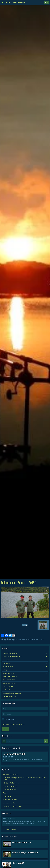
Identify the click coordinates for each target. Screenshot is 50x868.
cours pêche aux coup (10, 653)
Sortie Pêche (7, 796)
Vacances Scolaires (9, 803)
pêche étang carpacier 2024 (22, 842)
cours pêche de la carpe (11, 660)
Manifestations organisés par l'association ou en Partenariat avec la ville (25, 779)
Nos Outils (7, 663)
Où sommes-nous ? (10, 683)
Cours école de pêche (10, 786)
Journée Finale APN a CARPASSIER (14, 754)
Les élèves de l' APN (10, 696)
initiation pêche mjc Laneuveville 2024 (25, 853)
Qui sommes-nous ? (10, 680)
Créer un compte (7, 724)
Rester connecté (9, 719)
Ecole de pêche (8, 666)
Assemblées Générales (11, 774)
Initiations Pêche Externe (11, 783)
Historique (6, 690)
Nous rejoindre (8, 686)
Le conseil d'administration (12, 693)
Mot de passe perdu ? (19, 724)
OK (46, 741)
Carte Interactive (9, 673)
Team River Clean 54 (10, 676)
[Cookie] (4, 864)
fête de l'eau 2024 (18, 863)
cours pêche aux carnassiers (12, 656)
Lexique (6, 670)
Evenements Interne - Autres (13, 806)
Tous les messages (10, 829)
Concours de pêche (9, 790)
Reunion (6, 793)
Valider (5, 729)
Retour (25, 625)
